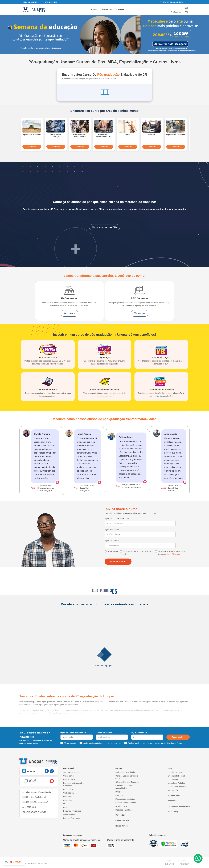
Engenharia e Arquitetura (125, 805)
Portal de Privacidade (72, 824)
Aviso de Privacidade (173, 561)
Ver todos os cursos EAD (104, 226)
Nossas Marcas (69, 785)
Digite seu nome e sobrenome (117, 525)
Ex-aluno (120, 10)
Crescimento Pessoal (176, 782)
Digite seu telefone (112, 547)
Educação (119, 801)
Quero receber (178, 743)
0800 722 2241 (28, 808)
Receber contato (118, 568)
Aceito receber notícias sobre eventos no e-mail (138, 559)
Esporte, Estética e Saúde (126, 808)
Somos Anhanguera (71, 778)
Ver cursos (57, 315)
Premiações (68, 795)
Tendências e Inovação (177, 792)
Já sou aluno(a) (113, 558)
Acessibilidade (31, 2)
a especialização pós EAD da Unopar (57, 725)
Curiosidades (173, 785)
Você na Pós (173, 796)
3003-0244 (26, 803)
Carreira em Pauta (175, 778)
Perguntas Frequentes (72, 817)
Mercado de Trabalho (176, 789)
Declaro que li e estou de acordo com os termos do (172, 559)
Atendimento (52, 2)
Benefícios (67, 802)
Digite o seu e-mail (112, 536)
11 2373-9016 (29, 813)
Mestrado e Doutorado (124, 816)
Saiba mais (32, 145)
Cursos (94, 10)
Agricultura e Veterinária (125, 778)
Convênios (68, 806)
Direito (118, 798)
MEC (65, 810)
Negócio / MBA (121, 812)
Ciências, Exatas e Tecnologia (127, 788)
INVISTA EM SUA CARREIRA (172, 2)
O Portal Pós (107, 10)
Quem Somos (69, 782)
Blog (65, 813)
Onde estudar (69, 799)
